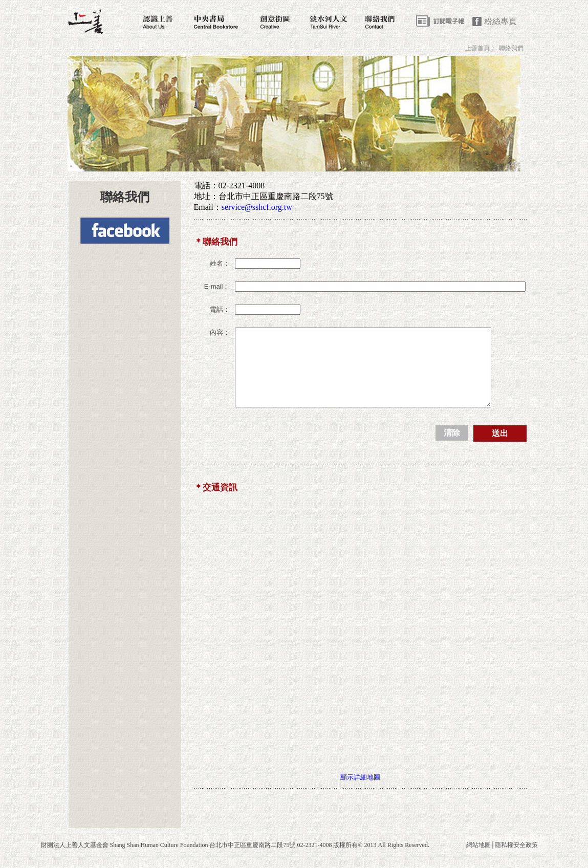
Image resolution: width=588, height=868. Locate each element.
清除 (452, 448)
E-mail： (217, 286)
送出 (500, 449)
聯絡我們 (511, 48)
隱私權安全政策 (516, 860)
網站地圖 (478, 860)
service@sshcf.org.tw (257, 207)
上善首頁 (477, 48)
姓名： (220, 263)
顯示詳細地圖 (360, 793)
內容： (220, 332)
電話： (220, 309)
